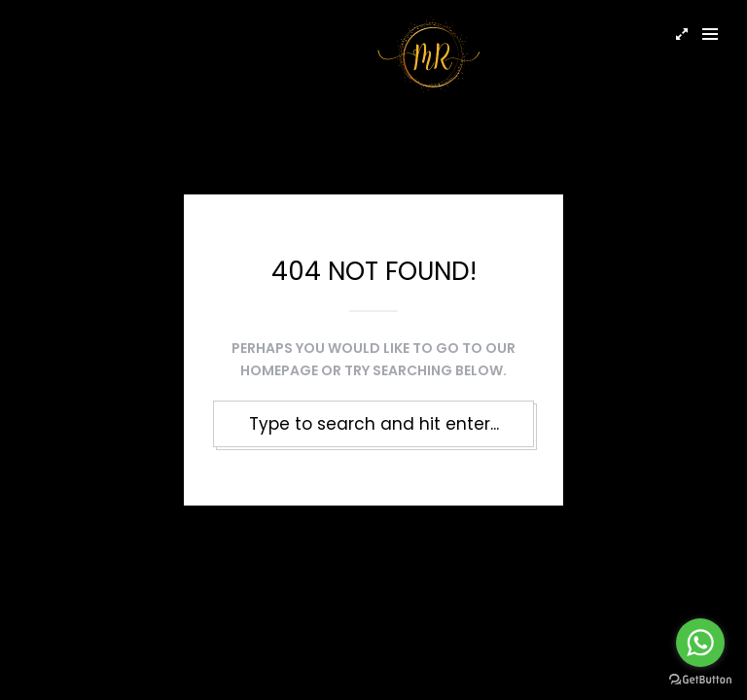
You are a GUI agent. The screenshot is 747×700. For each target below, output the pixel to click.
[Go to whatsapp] (700, 643)
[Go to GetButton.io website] (700, 680)
